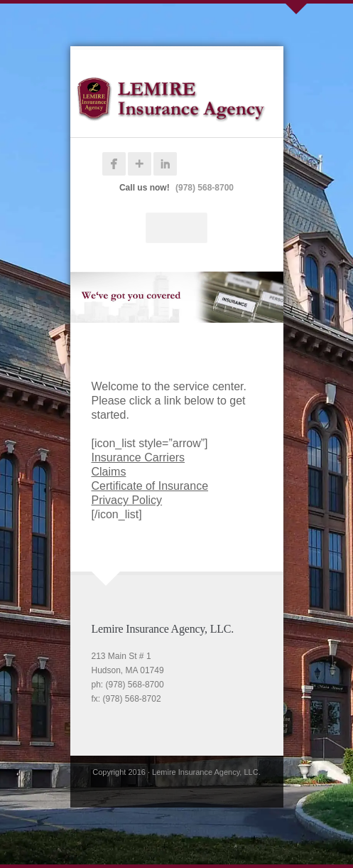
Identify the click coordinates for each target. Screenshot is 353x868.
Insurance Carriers (139, 457)
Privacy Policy (127, 500)
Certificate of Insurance (150, 486)
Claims (109, 472)
